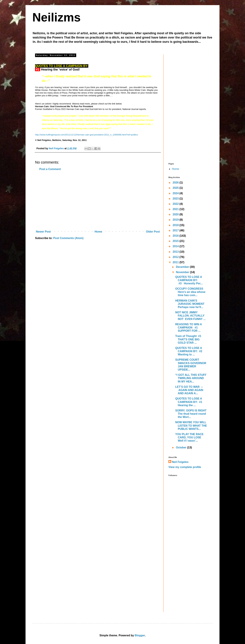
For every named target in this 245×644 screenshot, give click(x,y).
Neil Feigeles (180, 462)
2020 (176, 214)
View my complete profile (185, 467)
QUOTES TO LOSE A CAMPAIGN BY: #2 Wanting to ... (189, 351)
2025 (176, 188)
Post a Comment (50, 169)
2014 (176, 246)
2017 (176, 230)
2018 (176, 225)
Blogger (140, 635)
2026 (176, 183)
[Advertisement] (98, 201)
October (182, 447)
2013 (176, 252)
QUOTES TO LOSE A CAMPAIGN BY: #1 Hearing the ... (189, 402)
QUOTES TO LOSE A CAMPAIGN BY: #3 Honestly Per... (189, 280)
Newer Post (43, 232)
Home (98, 232)
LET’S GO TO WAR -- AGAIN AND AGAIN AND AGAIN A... (190, 390)
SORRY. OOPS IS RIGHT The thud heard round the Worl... (191, 414)
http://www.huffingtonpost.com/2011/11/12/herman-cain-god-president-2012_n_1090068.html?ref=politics (87, 135)
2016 (176, 236)
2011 (176, 262)
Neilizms (56, 17)
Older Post (153, 232)
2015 (176, 241)
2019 (176, 220)
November (183, 272)
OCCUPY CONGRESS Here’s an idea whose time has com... (190, 292)
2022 (176, 204)
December (183, 267)
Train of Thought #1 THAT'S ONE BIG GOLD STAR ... (189, 339)
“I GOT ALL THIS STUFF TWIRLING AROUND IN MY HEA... (191, 378)
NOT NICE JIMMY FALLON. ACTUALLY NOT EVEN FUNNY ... (190, 316)
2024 (176, 193)
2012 (176, 257)
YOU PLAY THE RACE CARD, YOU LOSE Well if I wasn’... (189, 437)
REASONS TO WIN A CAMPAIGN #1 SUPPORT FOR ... (189, 328)
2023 (176, 199)
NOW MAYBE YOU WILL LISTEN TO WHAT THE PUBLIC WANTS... (191, 425)
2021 (176, 209)
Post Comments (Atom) (68, 238)
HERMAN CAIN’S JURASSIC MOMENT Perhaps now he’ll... (190, 304)
